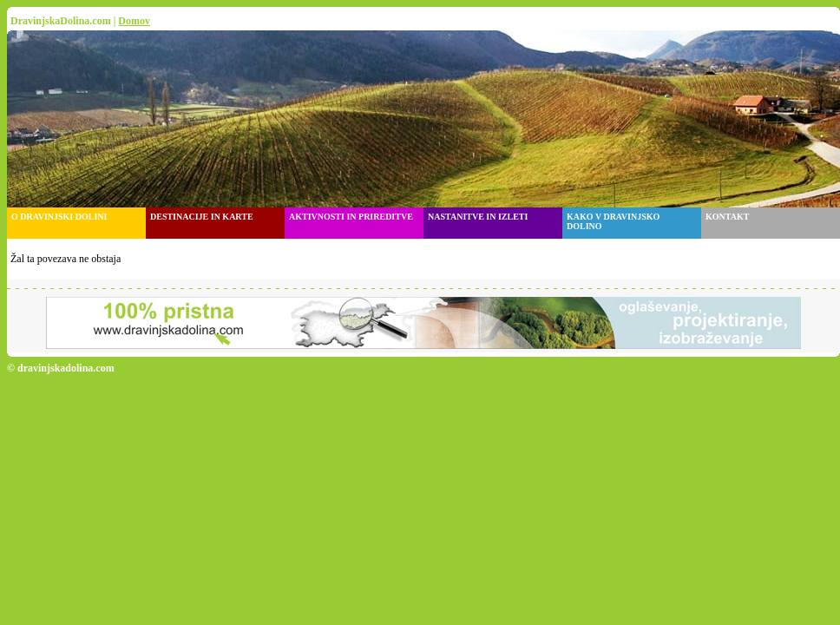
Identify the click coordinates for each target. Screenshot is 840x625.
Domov (134, 21)
